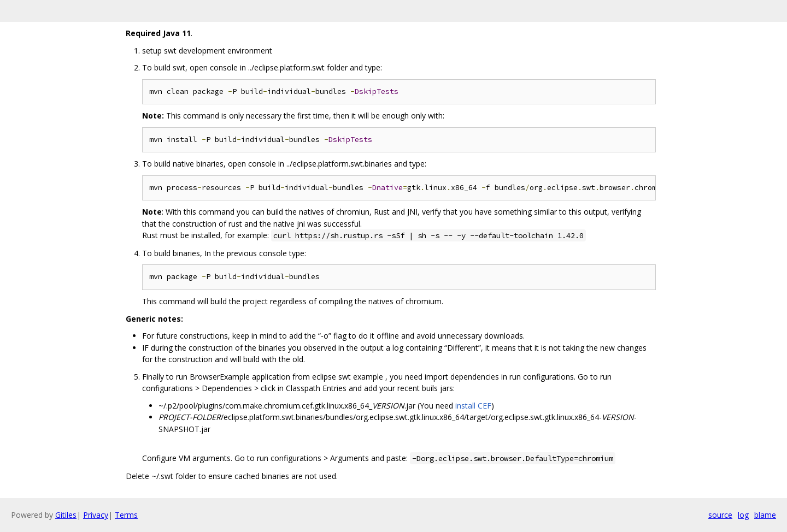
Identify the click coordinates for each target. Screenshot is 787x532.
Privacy (96, 515)
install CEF (473, 406)
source (720, 515)
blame (765, 515)
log (743, 515)
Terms (126, 515)
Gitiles (66, 515)
